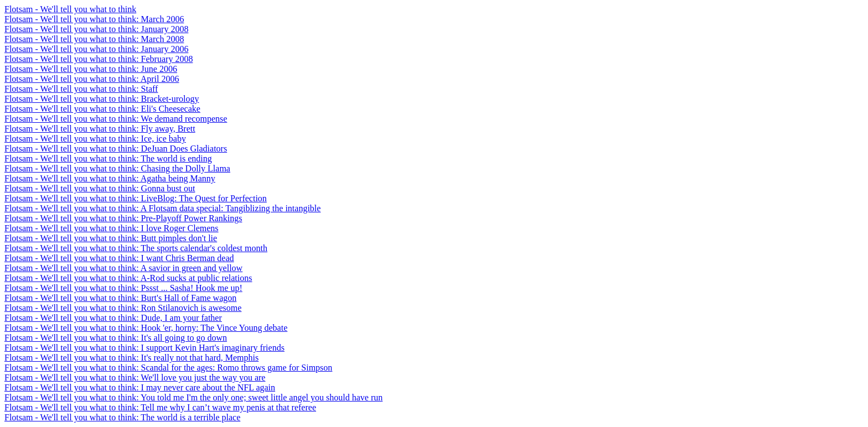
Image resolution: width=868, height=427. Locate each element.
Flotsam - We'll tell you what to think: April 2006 (92, 79)
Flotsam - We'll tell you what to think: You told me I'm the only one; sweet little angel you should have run (193, 397)
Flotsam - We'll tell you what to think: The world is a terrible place (122, 417)
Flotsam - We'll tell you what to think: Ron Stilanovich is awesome (123, 308)
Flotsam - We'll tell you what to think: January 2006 (96, 49)
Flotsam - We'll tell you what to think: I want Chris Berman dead (119, 258)
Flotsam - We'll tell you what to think (70, 9)
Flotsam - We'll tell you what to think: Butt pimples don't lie (111, 238)
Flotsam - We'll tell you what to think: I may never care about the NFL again (140, 387)
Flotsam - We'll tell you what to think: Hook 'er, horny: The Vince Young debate (146, 328)
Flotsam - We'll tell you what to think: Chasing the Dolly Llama (117, 168)
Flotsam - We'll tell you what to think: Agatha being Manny (110, 178)
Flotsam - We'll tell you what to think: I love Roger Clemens (112, 228)
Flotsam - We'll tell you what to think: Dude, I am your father (113, 318)
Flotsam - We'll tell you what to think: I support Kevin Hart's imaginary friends (144, 348)
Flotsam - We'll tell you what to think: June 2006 (91, 69)
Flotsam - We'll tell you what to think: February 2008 (99, 59)
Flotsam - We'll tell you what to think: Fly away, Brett (100, 129)
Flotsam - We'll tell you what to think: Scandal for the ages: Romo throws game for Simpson (168, 368)
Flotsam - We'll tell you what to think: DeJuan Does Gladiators (116, 149)
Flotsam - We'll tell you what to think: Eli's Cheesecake (102, 109)
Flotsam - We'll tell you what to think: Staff (81, 89)
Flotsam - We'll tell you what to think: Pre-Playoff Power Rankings (123, 218)
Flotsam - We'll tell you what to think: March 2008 (94, 39)
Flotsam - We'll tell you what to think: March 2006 (94, 19)
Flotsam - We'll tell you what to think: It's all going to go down (116, 338)
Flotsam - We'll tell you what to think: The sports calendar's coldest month (136, 248)
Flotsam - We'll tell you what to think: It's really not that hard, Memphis (131, 358)
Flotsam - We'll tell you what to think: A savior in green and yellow (123, 268)
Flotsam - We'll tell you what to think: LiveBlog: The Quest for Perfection (136, 198)
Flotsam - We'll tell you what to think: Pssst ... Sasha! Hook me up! (123, 288)
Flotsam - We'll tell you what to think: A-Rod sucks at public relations (128, 278)
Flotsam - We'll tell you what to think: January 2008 (96, 29)
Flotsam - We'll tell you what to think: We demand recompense (116, 119)
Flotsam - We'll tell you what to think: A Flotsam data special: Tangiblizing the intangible (162, 208)
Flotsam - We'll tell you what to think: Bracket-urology (102, 99)
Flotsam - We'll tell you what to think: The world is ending (108, 158)
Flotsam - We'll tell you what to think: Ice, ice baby (95, 139)
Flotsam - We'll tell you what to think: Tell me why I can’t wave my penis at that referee (160, 407)
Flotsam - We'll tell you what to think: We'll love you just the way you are (135, 377)
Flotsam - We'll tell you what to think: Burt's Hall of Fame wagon (120, 298)
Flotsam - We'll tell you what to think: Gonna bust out (100, 188)
